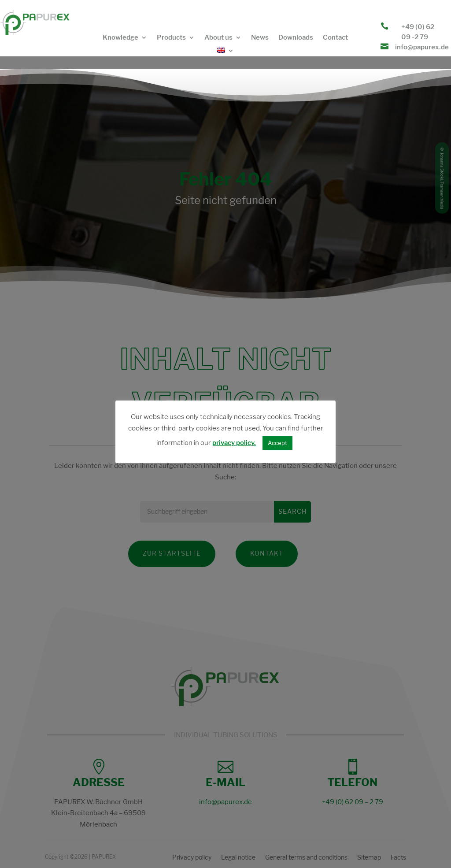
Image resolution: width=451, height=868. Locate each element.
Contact (335, 38)
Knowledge (120, 38)
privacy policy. (234, 443)
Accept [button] (277, 443)
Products (171, 38)
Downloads (296, 38)
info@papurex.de (422, 47)
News (260, 38)
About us (218, 38)
